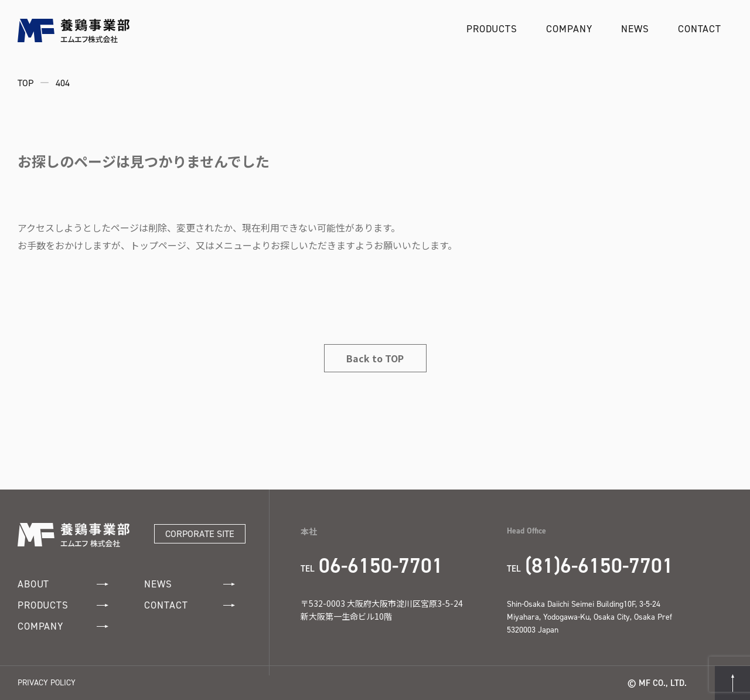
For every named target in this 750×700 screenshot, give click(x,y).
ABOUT (63, 584)
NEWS (635, 29)
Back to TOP (375, 358)
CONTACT (700, 29)
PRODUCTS (492, 29)
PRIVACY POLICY (47, 683)
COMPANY (569, 29)
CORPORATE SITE (200, 534)
